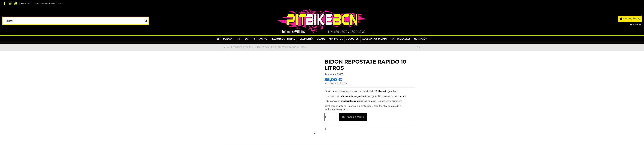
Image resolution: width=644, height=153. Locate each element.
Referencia (330, 74)
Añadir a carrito (353, 117)
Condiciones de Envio (44, 3)
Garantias (26, 3)
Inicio (61, 3)
